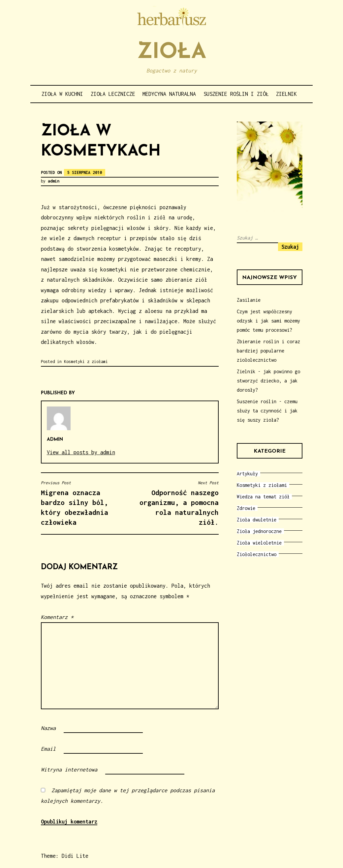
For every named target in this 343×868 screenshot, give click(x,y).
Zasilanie (249, 300)
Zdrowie (246, 508)
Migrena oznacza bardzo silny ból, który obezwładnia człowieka (84, 503)
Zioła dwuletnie (257, 520)
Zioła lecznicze (113, 94)
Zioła (172, 53)
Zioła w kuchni (62, 94)
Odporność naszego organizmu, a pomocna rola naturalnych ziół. (176, 503)
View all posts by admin (81, 452)
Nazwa (48, 728)
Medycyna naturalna (169, 94)
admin (54, 181)
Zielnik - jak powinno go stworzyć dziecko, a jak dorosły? (268, 381)
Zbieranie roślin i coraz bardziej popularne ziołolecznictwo (268, 351)
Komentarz (57, 617)
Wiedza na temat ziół (263, 497)
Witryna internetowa (69, 770)
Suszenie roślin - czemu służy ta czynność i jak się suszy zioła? (267, 411)
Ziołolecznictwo (257, 554)
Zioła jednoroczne (259, 531)
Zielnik (286, 94)
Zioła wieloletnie (259, 543)
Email (48, 749)
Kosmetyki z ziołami (86, 362)
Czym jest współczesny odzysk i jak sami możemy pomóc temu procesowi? (268, 321)
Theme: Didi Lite (65, 856)
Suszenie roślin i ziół (236, 94)
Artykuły (247, 474)
